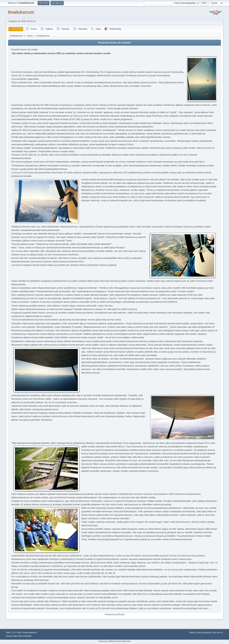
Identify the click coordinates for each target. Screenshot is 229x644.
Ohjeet (192, 632)
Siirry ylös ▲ (218, 632)
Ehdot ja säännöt (204, 632)
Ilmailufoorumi (21, 12)
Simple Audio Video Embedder (19, 636)
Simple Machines (30, 632)
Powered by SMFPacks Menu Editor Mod (115, 641)
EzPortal (120, 615)
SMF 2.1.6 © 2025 (14, 632)
